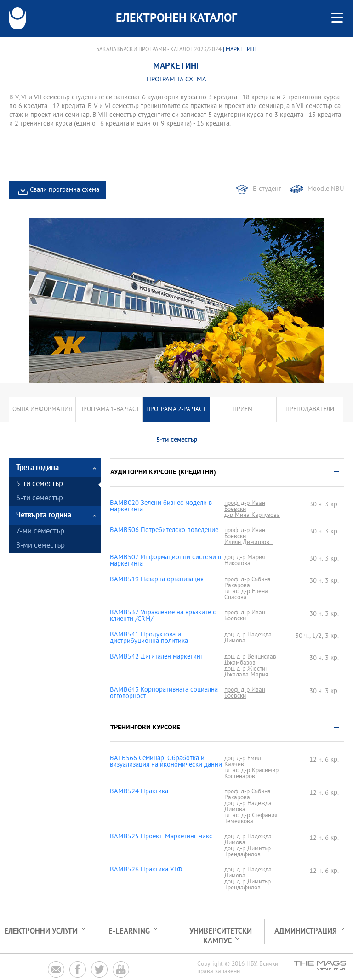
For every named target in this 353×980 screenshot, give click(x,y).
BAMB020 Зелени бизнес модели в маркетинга (161, 507)
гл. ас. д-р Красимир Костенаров (251, 774)
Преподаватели (310, 410)
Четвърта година (44, 515)
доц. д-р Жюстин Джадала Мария (246, 672)
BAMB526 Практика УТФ (146, 870)
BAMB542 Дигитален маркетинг (156, 657)
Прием (243, 410)
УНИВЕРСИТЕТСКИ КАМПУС (221, 936)
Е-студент (267, 189)
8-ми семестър (40, 546)
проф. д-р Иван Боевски (245, 506)
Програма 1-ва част (109, 410)
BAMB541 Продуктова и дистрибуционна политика (149, 638)
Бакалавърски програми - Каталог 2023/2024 (159, 50)
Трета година (37, 468)
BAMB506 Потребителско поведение (164, 531)
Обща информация (42, 410)
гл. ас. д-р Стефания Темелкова (251, 819)
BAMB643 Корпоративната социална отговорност (164, 693)
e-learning (129, 931)
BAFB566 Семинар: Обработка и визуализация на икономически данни (166, 762)
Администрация (306, 931)
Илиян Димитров (249, 542)
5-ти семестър (40, 484)
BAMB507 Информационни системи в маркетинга (165, 561)
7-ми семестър (40, 532)
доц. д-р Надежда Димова (248, 638)
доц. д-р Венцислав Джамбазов (250, 660)
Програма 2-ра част (176, 410)
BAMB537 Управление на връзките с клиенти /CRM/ (163, 616)
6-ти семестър (40, 499)
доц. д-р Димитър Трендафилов (248, 852)
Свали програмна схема (65, 190)
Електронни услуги (41, 931)
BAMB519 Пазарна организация (157, 580)
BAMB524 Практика (139, 792)
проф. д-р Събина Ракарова (248, 583)
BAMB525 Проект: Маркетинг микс (161, 837)
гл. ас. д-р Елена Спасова (246, 595)
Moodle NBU (326, 189)
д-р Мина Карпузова (252, 515)
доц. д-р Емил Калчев (243, 762)
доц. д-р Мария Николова (245, 561)
